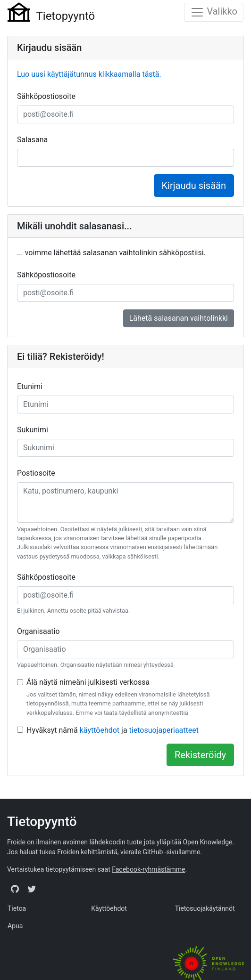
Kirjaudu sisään (194, 186)
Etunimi (30, 386)
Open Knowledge (207, 842)
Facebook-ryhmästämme (148, 869)
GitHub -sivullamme (171, 852)
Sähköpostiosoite (46, 96)
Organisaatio (38, 631)
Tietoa (17, 908)
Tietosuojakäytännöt (205, 908)
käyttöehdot (100, 730)
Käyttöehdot (109, 908)
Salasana (32, 140)
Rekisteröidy (200, 755)
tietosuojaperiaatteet (164, 730)
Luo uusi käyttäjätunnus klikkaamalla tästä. (89, 74)
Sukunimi (33, 430)
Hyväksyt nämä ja (113, 730)
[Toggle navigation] (214, 12)
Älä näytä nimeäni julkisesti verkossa (88, 682)
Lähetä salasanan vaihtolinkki (179, 318)
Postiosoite (36, 473)
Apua (15, 926)
